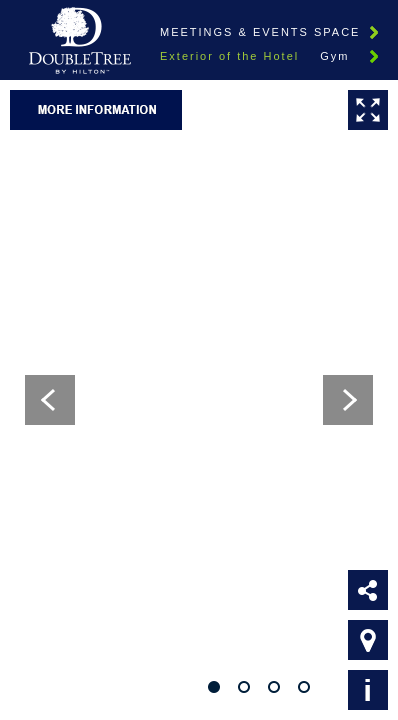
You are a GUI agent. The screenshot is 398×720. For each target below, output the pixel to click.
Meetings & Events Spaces (265, 32)
